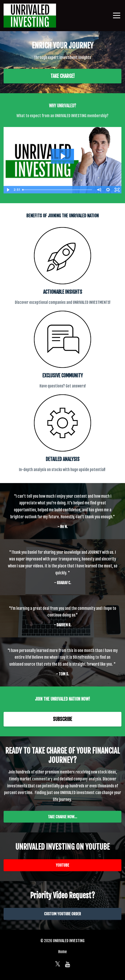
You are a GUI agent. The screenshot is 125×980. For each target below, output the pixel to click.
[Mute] (99, 190)
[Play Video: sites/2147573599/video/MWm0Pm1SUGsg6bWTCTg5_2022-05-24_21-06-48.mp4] (62, 156)
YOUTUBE (62, 865)
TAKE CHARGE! (63, 76)
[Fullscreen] (117, 190)
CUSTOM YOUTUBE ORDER (62, 914)
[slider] (57, 190)
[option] (62, 511)
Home (62, 952)
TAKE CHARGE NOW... (62, 817)
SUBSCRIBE (62, 719)
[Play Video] (8, 190)
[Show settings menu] (108, 190)
